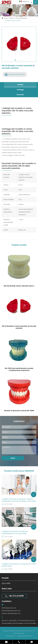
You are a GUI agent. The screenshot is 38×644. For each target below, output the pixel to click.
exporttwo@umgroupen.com (11, 613)
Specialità (19, 583)
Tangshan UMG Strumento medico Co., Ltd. (23, 631)
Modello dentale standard (13, 20)
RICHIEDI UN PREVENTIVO (15, 75)
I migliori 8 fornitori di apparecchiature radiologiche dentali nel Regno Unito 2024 (19, 500)
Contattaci (19, 421)
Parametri (20, 95)
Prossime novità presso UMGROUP (19, 471)
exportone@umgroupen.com (11, 611)
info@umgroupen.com (9, 608)
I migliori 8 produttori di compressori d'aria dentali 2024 (19, 565)
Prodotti (11, 18)
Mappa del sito (11, 636)
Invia (13, 458)
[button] (15, 60)
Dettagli (20, 84)
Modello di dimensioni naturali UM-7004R (19, 411)
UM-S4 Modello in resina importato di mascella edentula (19, 327)
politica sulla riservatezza (24, 636)
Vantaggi (20, 90)
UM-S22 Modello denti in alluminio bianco (19, 286)
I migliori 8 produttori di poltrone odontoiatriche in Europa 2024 (15, 532)
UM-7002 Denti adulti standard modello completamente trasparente (19, 369)
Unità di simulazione (21, 18)
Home (6, 18)
